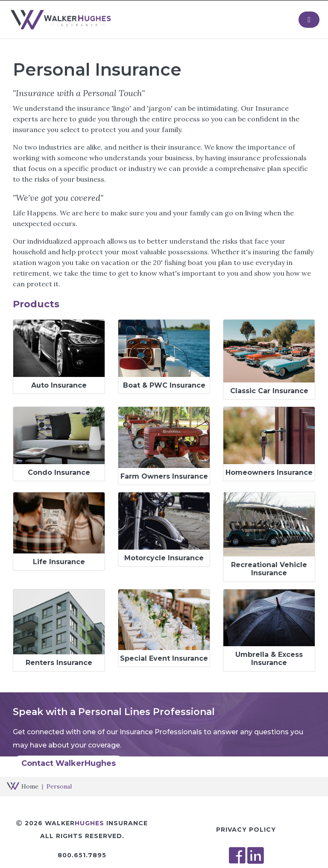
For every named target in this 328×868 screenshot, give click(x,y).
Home (30, 786)
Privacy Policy (246, 830)
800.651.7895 (82, 855)
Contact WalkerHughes (69, 763)
